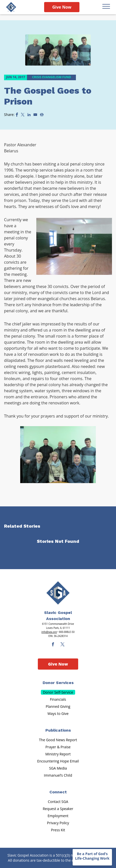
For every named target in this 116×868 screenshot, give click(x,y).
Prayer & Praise (58, 747)
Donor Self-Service (58, 692)
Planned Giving (58, 706)
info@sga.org (49, 632)
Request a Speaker (58, 809)
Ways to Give (58, 714)
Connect (58, 792)
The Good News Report (58, 740)
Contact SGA (58, 802)
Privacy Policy (58, 823)
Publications (58, 730)
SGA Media (58, 768)
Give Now (62, 7)
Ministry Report (58, 754)
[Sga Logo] (11, 7)
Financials (58, 699)
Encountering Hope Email (58, 761)
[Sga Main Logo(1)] (58, 593)
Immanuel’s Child (58, 775)
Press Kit (58, 830)
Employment (58, 816)
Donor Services (58, 683)
